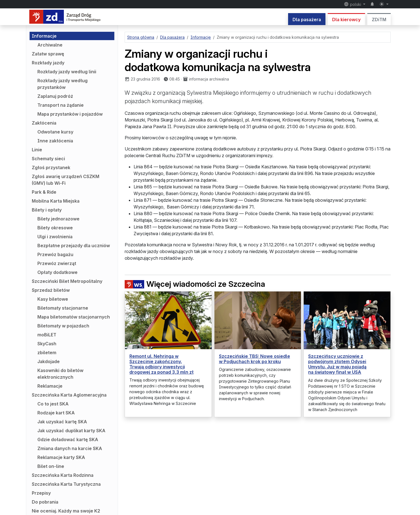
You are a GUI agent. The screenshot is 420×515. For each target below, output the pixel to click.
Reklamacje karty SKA (61, 457)
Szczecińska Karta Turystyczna (66, 484)
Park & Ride (44, 192)
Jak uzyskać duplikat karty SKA (71, 431)
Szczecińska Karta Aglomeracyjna (69, 395)
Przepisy (41, 493)
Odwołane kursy (55, 132)
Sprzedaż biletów (51, 290)
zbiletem (47, 353)
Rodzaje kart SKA (56, 413)
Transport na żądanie (61, 105)
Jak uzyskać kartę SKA (62, 422)
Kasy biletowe (53, 299)
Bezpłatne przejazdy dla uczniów (74, 246)
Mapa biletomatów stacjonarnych (74, 317)
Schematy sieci (48, 159)
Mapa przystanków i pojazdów (70, 114)
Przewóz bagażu (55, 254)
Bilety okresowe (55, 228)
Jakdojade (49, 361)
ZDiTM (379, 20)
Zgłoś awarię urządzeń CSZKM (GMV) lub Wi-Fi (66, 180)
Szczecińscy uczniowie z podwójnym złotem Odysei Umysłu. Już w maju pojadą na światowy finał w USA (337, 364)
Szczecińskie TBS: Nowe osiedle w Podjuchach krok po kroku (254, 359)
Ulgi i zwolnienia (55, 237)
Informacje (44, 36)
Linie (37, 150)
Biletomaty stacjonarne (63, 308)
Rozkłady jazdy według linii (67, 72)
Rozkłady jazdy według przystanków (62, 84)
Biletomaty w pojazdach (63, 326)
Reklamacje (50, 386)
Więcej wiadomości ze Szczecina (195, 284)
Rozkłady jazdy (48, 63)
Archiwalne (50, 45)
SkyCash (47, 344)
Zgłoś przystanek (51, 167)
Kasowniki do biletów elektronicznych (60, 374)
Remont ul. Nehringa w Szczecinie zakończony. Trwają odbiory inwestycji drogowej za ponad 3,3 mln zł (161, 364)
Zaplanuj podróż (55, 96)
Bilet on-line (51, 466)
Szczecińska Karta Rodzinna (63, 475)
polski (353, 4)
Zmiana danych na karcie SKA (70, 448)
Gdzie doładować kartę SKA (68, 439)
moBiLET (47, 335)
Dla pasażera (307, 20)
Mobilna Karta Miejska (56, 201)
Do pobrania (45, 502)
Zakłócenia (44, 123)
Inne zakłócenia (55, 141)
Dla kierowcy (346, 20)
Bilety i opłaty (47, 210)
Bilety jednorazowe (58, 219)
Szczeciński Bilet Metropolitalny (67, 281)
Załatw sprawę (48, 54)
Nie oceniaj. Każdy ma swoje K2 (66, 511)
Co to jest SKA (53, 404)
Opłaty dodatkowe (57, 272)
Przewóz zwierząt (57, 263)
